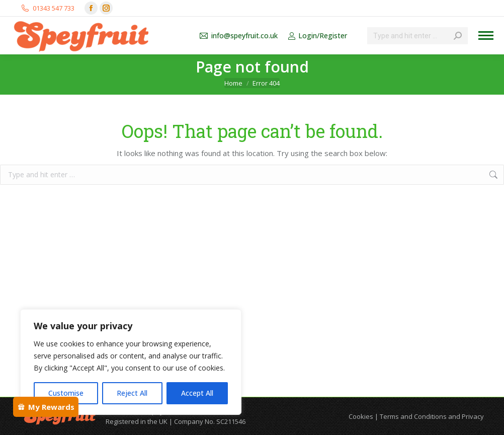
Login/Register (317, 36)
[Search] (417, 36)
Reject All (132, 393)
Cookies (361, 416)
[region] (131, 362)
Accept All (197, 393)
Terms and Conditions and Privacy (432, 416)
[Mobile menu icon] (486, 35)
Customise (66, 393)
